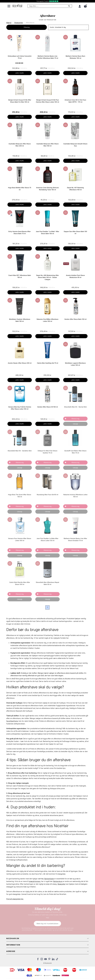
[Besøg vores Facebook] (38, 960)
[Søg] (50, 6)
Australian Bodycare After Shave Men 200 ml (20, 145)
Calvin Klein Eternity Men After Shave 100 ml (20, 583)
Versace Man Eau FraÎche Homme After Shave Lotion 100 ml (20, 408)
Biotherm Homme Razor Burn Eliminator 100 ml (75, 57)
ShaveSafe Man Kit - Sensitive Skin (20, 451)
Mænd (9, 23)
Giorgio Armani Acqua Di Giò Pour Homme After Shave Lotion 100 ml (47, 101)
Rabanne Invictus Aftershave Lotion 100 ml (75, 496)
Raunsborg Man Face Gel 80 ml (47, 495)
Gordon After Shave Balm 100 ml (75, 319)
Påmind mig (75, 419)
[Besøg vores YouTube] (46, 960)
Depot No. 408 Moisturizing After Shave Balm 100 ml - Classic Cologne (47, 277)
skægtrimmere (35, 881)
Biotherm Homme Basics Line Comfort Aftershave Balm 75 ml (47, 57)
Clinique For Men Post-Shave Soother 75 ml (47, 452)
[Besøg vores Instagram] (42, 960)
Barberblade (49, 879)
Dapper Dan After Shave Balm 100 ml (75, 232)
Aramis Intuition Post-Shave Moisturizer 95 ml (75, 276)
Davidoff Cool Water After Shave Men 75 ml (75, 452)
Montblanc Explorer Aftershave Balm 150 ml (20, 320)
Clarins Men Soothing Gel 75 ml (47, 363)
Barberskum (58, 881)
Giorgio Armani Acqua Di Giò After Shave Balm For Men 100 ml (20, 101)
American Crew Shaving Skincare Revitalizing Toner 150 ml (47, 189)
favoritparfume (12, 721)
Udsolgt (75, 424)
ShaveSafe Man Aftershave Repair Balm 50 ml (47, 583)
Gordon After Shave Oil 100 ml (47, 407)
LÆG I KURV (20, 73)
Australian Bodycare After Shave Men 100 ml (47, 145)
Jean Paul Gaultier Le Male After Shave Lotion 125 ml (47, 539)
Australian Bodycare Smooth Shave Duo (75, 145)
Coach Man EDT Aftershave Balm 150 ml (20, 276)
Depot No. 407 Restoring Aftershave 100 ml (75, 189)
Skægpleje (19, 23)
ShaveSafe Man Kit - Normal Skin (75, 407)
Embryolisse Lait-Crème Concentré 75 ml (20, 57)
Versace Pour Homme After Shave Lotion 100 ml (20, 539)
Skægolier (61, 884)
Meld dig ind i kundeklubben (47, 924)
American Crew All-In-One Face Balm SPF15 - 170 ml (75, 101)
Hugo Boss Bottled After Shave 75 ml (20, 189)
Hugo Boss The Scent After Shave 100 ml (20, 496)
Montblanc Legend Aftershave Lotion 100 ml (75, 364)
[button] (68, 27)
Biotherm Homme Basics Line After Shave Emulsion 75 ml (75, 539)
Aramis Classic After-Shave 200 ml (20, 363)
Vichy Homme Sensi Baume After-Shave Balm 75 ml (20, 232)
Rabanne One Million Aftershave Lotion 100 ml (47, 320)
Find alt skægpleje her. (15, 899)
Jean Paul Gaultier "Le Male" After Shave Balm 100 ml (47, 232)
